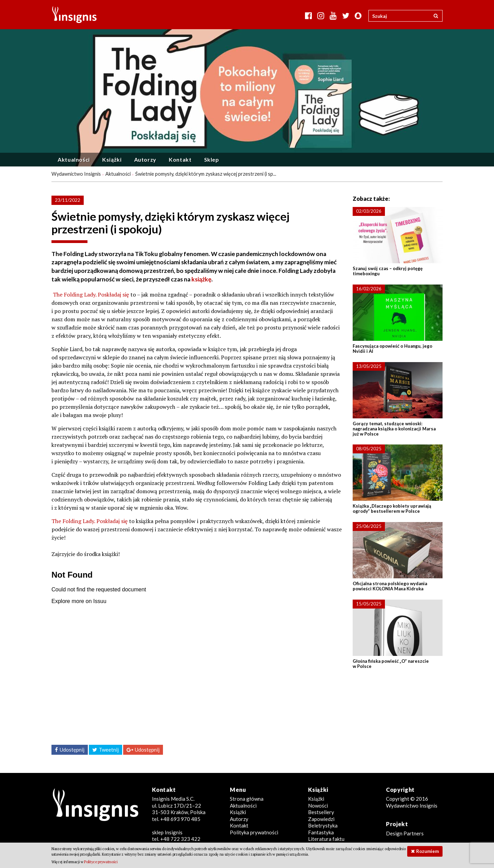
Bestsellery (321, 812)
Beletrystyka (323, 825)
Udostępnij (72, 750)
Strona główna (247, 799)
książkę (201, 279)
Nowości (318, 806)
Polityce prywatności (101, 862)
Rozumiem (427, 851)
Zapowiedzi (321, 819)
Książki (112, 159)
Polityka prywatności (254, 832)
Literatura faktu (326, 839)
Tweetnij (109, 750)
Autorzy (145, 159)
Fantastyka (321, 832)
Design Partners (405, 833)
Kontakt (180, 159)
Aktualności (74, 159)
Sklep (212, 159)
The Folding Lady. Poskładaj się (91, 294)
